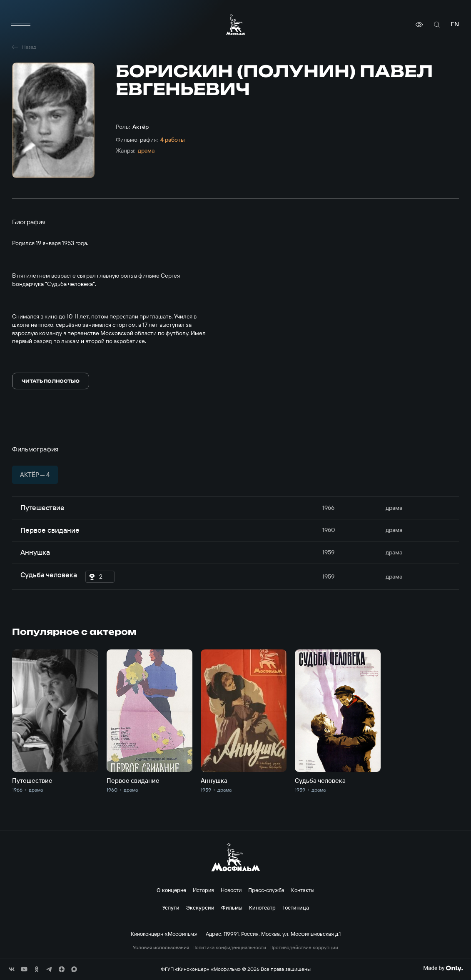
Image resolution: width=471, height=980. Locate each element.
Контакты (303, 890)
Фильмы (232, 907)
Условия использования (161, 947)
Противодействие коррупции (304, 947)
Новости (231, 890)
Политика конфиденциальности (229, 947)
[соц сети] (12, 969)
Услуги (171, 907)
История (203, 890)
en (455, 24)
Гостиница (296, 907)
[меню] (20, 25)
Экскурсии (200, 907)
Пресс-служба (266, 890)
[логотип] (236, 24)
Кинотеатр (262, 907)
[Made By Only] (443, 968)
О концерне (171, 890)
